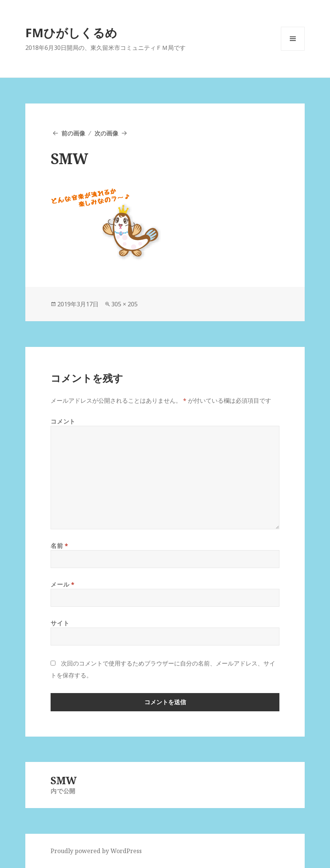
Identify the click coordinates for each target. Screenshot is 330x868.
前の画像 (73, 133)
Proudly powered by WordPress (96, 851)
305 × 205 (124, 304)
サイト (60, 623)
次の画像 (106, 133)
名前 (60, 546)
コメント (63, 421)
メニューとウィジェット (293, 50)
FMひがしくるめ (71, 33)
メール (63, 584)
